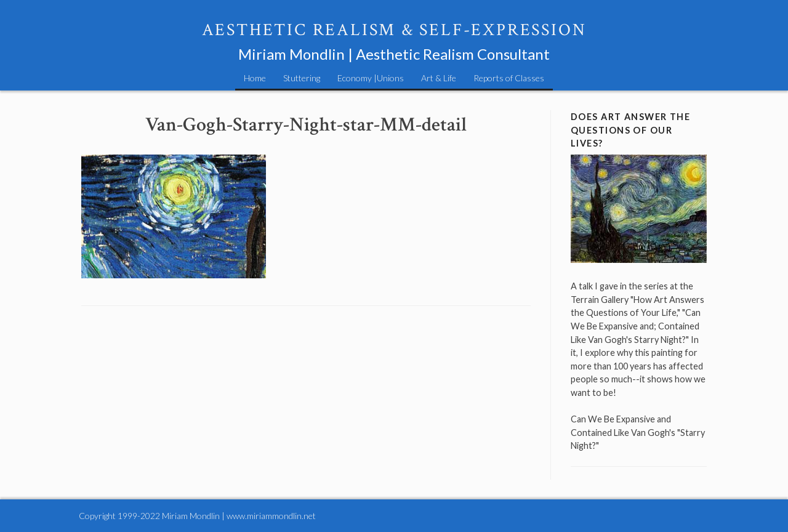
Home (255, 78)
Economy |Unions (371, 78)
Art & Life (439, 78)
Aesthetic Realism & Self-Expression (394, 30)
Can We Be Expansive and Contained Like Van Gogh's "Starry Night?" (638, 432)
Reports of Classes (509, 78)
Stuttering (302, 78)
